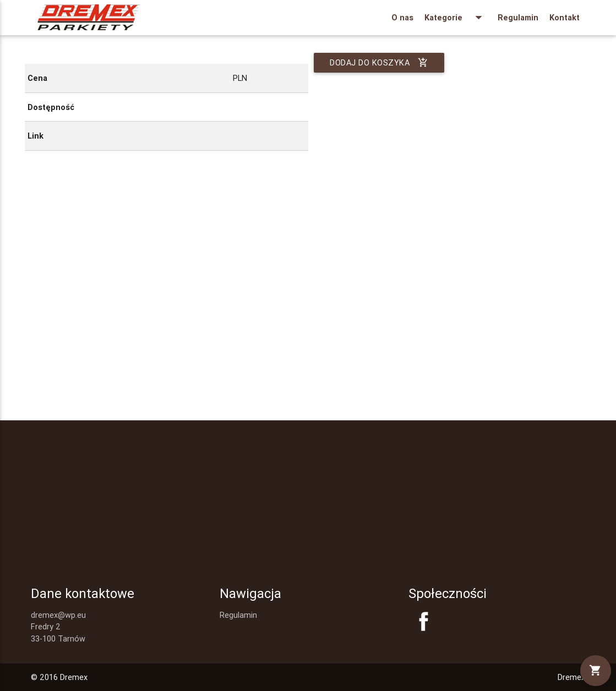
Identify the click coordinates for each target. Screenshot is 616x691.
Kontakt (565, 17)
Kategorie (456, 18)
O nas (402, 17)
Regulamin (518, 17)
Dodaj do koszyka (379, 63)
